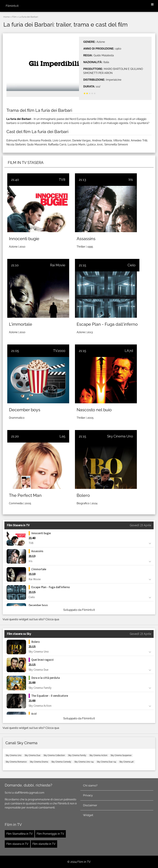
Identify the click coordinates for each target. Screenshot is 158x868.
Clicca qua (52, 619)
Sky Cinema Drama (39, 762)
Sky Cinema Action (98, 755)
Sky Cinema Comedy (61, 762)
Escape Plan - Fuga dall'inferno (107, 324)
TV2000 (59, 351)
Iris (131, 180)
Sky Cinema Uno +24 (84, 762)
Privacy (88, 795)
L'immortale (21, 324)
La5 (62, 436)
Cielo (132, 265)
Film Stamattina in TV (20, 834)
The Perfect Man (25, 495)
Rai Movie (58, 265)
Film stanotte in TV (44, 844)
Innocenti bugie (24, 239)
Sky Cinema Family (77, 755)
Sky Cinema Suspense (121, 755)
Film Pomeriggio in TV (50, 834)
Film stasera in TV (17, 844)
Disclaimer (90, 805)
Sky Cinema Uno (120, 436)
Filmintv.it (12, 6)
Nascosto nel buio (94, 410)
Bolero (83, 495)
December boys (25, 410)
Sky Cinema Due (32, 755)
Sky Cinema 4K (127, 762)
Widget (88, 815)
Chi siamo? (90, 785)
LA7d (129, 351)
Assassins (86, 239)
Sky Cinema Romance (16, 762)
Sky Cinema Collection (54, 755)
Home (7, 17)
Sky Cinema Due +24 (106, 762)
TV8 (62, 180)
